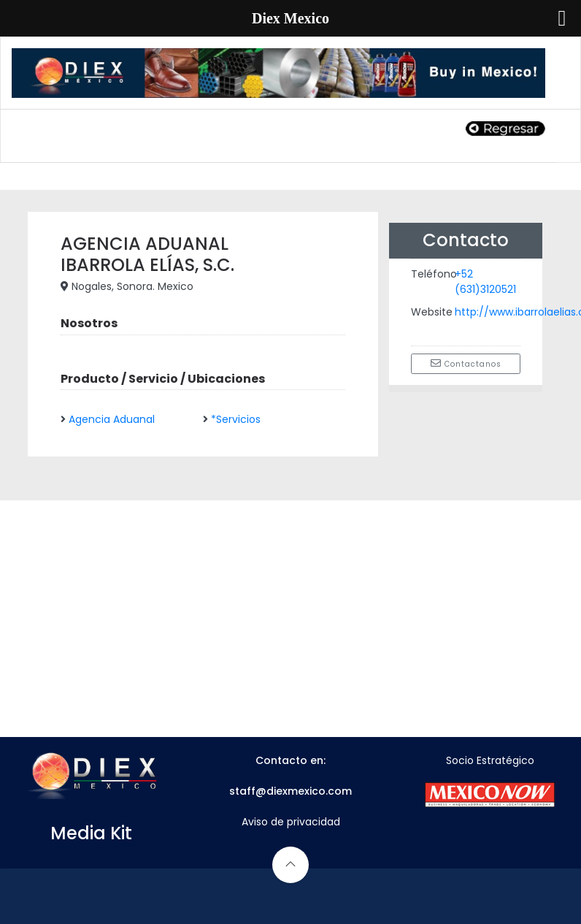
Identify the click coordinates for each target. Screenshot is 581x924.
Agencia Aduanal (112, 419)
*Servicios (236, 419)
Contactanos (466, 364)
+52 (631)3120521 (485, 282)
